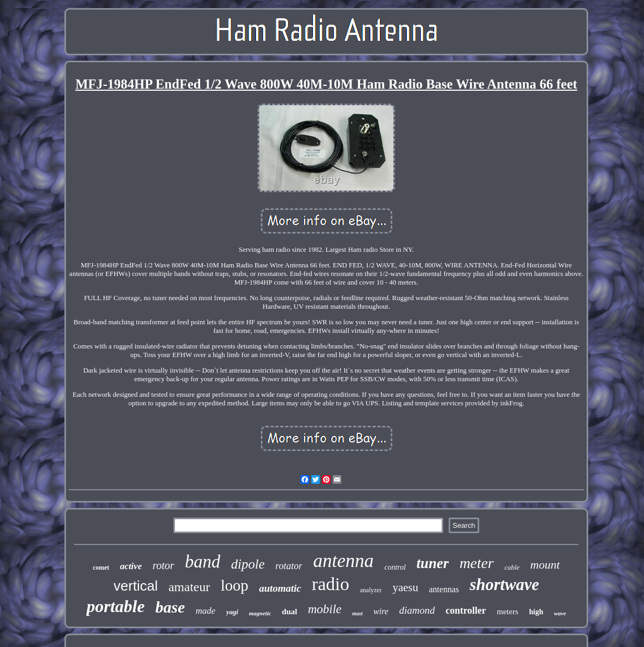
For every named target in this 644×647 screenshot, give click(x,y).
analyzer (371, 590)
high (536, 612)
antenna (343, 561)
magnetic (260, 613)
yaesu (405, 587)
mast (357, 613)
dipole (248, 564)
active (131, 566)
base (170, 607)
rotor (163, 565)
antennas (444, 589)
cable (512, 567)
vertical (136, 586)
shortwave (504, 584)
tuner (433, 563)
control (395, 567)
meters (508, 612)
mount (545, 565)
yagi (232, 612)
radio (331, 584)
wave (560, 613)
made (206, 611)
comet (101, 568)
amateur (189, 587)
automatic (280, 588)
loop (235, 585)
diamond (417, 610)
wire (381, 611)
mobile (325, 609)
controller (466, 610)
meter (477, 563)
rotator (289, 566)
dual (289, 612)
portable (115, 606)
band (203, 562)
